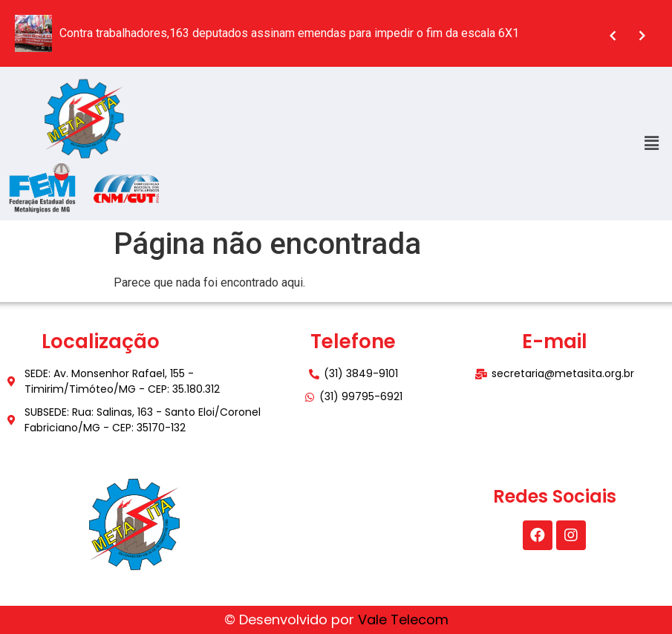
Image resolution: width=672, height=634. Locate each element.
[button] (652, 143)
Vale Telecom (403, 620)
